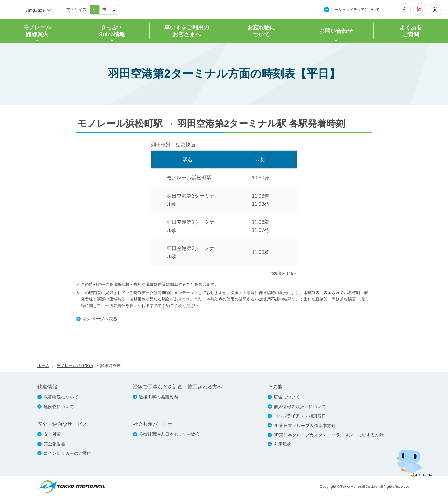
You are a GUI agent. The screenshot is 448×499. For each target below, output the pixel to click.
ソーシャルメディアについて (355, 10)
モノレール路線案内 (75, 367)
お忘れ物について (261, 31)
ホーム (43, 367)
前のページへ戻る (103, 320)
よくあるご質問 (411, 31)
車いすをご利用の (187, 31)
